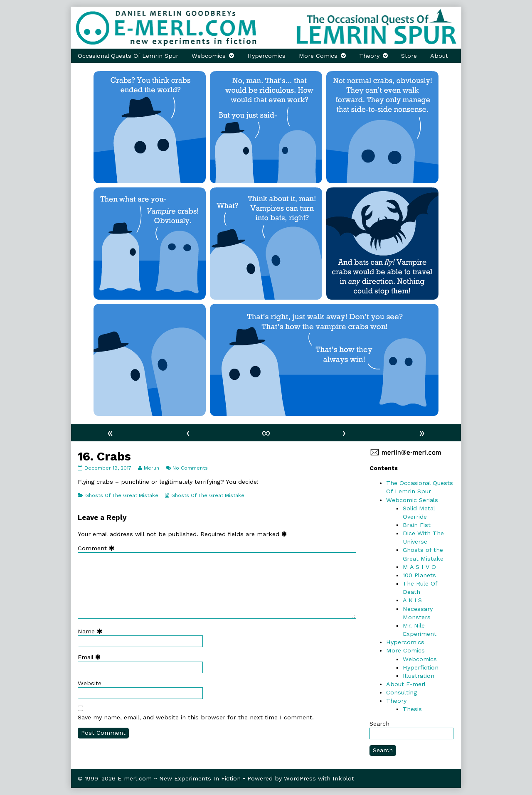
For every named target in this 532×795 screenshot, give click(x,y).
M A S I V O (419, 567)
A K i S (412, 600)
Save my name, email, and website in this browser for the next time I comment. (196, 717)
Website (90, 683)
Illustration (419, 676)
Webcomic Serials (412, 500)
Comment (98, 548)
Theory (369, 56)
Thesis (412, 709)
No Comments (190, 468)
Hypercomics (266, 56)
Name (92, 631)
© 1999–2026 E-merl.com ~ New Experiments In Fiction (159, 778)
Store (409, 56)
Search (379, 724)
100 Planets (419, 575)
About (439, 56)
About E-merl (406, 684)
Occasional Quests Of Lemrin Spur (128, 56)
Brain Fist (417, 525)
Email (91, 657)
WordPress (300, 778)
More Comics (318, 56)
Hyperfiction (421, 667)
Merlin (151, 468)
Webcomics (209, 56)
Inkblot (343, 778)
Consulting (401, 692)
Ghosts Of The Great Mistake (122, 495)
